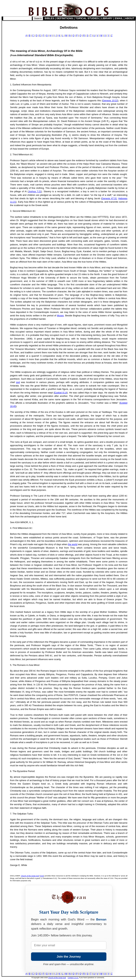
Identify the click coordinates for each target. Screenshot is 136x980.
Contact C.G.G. (73, 978)
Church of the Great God (30, 876)
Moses (60, 316)
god (18, 382)
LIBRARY (107, 18)
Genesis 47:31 (109, 198)
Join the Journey (69, 957)
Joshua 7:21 (35, 191)
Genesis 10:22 (110, 101)
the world (73, 544)
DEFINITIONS (65, 18)
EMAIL (119, 18)
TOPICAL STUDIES (87, 18)
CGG (42, 876)
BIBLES (50, 18)
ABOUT (130, 18)
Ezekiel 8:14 (61, 393)
